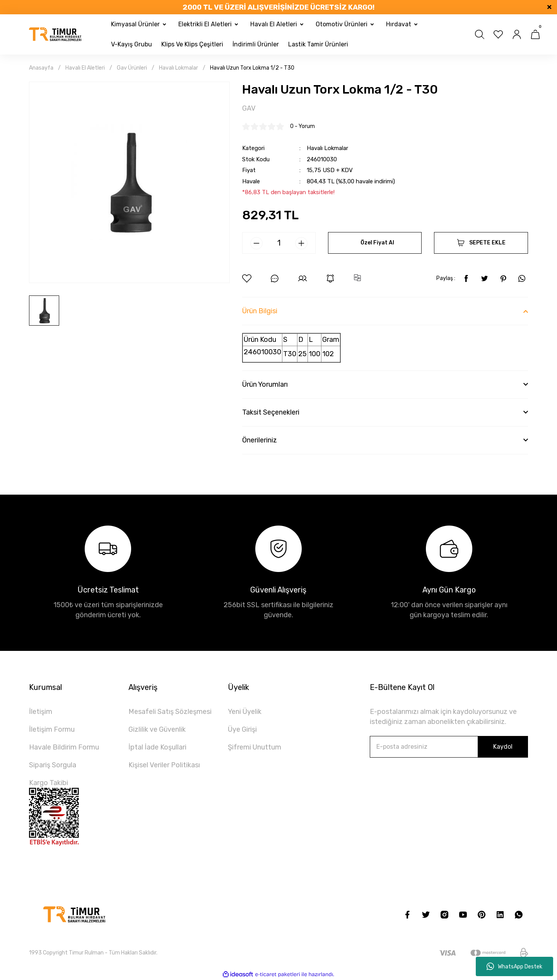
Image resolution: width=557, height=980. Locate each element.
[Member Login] (517, 34)
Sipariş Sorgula (53, 765)
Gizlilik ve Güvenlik (157, 729)
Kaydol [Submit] (503, 747)
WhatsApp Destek (514, 966)
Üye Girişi (242, 729)
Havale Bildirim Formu (64, 747)
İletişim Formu (52, 729)
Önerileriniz (260, 440)
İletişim (41, 712)
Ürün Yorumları (265, 384)
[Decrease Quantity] (256, 243)
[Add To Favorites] (247, 278)
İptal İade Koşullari (157, 747)
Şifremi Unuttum (255, 747)
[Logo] (56, 34)
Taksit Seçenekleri (271, 412)
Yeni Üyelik (245, 712)
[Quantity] (279, 243)
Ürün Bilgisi (260, 311)
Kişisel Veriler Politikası (164, 765)
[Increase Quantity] (301, 243)
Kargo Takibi (49, 783)
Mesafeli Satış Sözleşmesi (170, 712)
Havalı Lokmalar (327, 148)
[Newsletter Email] (449, 747)
